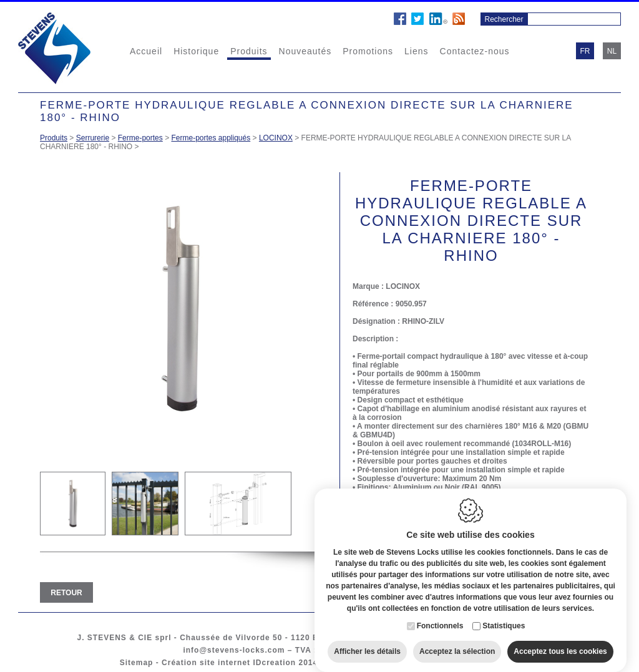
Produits (249, 51)
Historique (196, 51)
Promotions (368, 51)
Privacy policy (422, 663)
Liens (416, 51)
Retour (66, 593)
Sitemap (137, 663)
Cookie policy (355, 663)
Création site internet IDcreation (229, 663)
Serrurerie (93, 138)
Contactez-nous (475, 51)
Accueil (146, 51)
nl (612, 51)
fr (585, 51)
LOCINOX (276, 138)
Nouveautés (305, 51)
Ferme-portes (140, 138)
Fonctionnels (440, 613)
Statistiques (504, 613)
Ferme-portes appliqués (211, 138)
